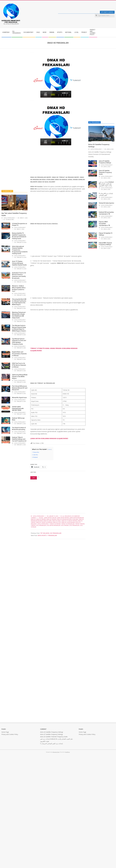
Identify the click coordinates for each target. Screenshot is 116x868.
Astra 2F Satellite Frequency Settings (52, 734)
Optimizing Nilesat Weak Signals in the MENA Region (20, 377)
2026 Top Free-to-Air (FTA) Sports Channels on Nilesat (19, 365)
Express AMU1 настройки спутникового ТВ (104, 224)
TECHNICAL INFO (10, 219)
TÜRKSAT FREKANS (80, 524)
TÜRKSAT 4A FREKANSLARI (68, 524)
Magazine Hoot (56, 752)
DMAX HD (33, 519)
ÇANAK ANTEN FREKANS (63, 518)
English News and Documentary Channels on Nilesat (19, 354)
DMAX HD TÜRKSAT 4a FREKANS (44, 522)
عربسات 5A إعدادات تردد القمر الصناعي (51, 744)
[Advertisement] (54, 162)
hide (50, 449)
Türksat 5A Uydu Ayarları (107, 203)
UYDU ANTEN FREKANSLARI (53, 525)
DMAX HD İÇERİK (47, 521)
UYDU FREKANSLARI (74, 525)
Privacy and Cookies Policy (10, 734)
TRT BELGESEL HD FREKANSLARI (51, 533)
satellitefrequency (43, 524)
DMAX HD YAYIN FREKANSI (68, 522)
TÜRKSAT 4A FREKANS (55, 524)
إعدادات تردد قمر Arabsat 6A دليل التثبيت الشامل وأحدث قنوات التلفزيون (106, 184)
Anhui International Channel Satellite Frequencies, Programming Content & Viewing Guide (20, 250)
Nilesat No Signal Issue (19, 398)
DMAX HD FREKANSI (51, 519)
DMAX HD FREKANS (41, 519)
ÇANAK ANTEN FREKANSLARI (77, 518)
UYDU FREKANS (65, 525)
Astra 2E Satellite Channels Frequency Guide (105, 172)
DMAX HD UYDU (57, 522)
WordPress (67, 752)
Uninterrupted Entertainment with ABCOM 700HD (18, 408)
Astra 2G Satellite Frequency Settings (52, 732)
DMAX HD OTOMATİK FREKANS (69, 521)
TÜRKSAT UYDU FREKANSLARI (38, 525)
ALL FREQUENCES (67, 516)
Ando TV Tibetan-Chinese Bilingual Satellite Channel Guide (19, 263)
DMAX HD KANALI (57, 521)
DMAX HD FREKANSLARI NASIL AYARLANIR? (68, 519)
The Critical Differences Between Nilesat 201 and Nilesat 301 (20, 388)
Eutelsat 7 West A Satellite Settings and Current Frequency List (19, 439)
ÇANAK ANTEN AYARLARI (50, 518)
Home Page (5, 732)
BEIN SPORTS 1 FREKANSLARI (47, 535)
